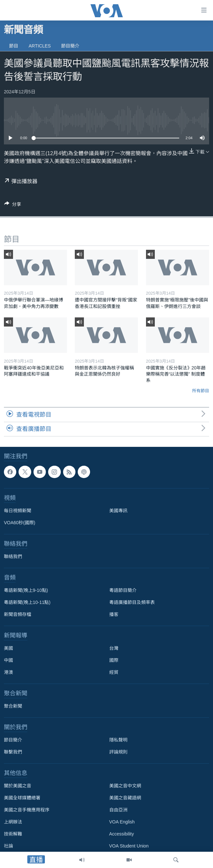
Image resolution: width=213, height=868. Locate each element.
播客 (114, 615)
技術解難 (13, 834)
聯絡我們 (13, 557)
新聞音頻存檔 (18, 615)
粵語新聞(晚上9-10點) (26, 591)
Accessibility (122, 834)
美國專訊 (118, 511)
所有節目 (201, 391)
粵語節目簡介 (123, 591)
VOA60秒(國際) (20, 523)
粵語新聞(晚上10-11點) (27, 603)
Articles (40, 46)
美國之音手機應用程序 (27, 810)
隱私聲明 (118, 740)
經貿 (114, 673)
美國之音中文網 (125, 786)
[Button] (13, 205)
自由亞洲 (118, 810)
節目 (14, 46)
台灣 (114, 648)
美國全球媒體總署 (22, 798)
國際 (114, 661)
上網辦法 (13, 822)
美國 (8, 648)
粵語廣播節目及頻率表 (132, 603)
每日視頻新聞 (18, 511)
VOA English (122, 822)
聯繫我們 (13, 752)
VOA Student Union (129, 846)
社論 (8, 846)
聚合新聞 (13, 706)
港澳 (8, 673)
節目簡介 (70, 46)
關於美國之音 (18, 786)
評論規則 (118, 752)
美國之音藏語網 (125, 798)
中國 (8, 661)
